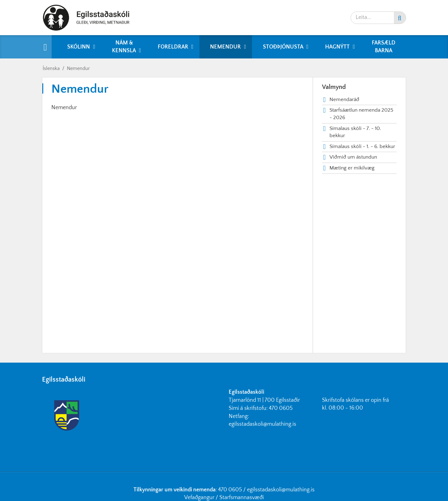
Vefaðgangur (199, 498)
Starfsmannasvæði (242, 498)
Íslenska (51, 68)
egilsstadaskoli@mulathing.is (262, 424)
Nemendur (78, 68)
